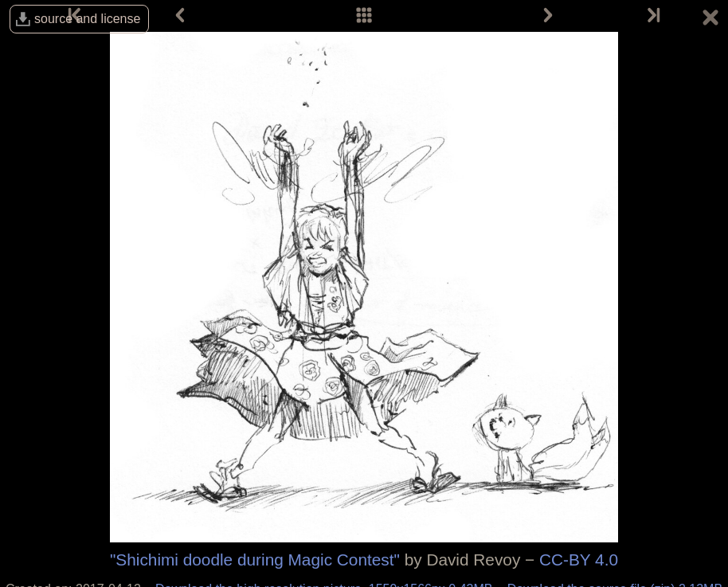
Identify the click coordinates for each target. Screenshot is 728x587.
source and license (87, 19)
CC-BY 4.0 (579, 560)
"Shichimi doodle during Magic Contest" (255, 560)
